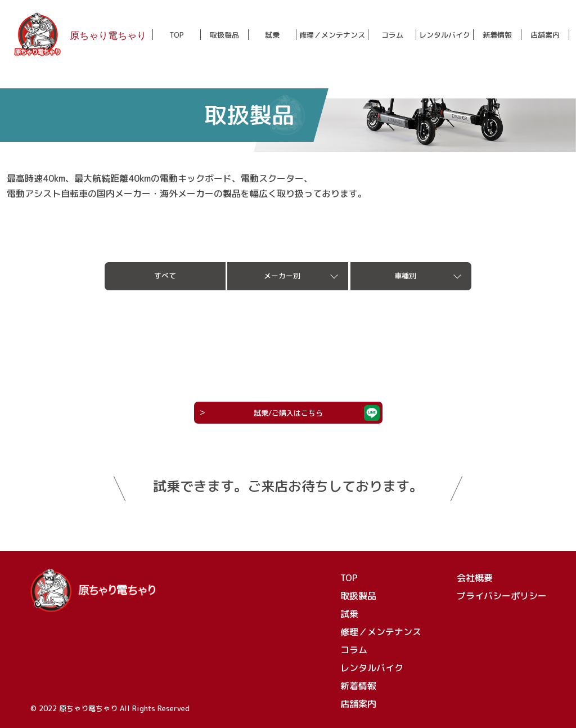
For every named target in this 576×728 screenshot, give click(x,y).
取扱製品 (224, 35)
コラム (392, 35)
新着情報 (497, 35)
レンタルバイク (445, 35)
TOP (177, 35)
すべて (165, 276)
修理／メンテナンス (332, 35)
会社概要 (475, 578)
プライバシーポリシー (502, 596)
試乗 (272, 35)
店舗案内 (545, 35)
